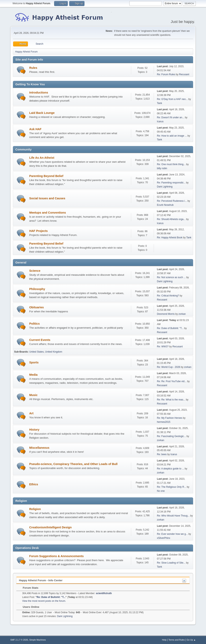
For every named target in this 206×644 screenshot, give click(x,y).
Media (33, 375)
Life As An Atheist (42, 158)
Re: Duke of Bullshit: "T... (170, 328)
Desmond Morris (166, 314)
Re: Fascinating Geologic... (171, 436)
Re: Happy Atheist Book (170, 238)
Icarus (160, 121)
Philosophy (37, 289)
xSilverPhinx (164, 538)
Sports (34, 362)
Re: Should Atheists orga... (171, 219)
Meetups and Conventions (47, 213)
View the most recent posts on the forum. (44, 601)
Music (33, 395)
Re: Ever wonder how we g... (172, 534)
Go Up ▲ (191, 640)
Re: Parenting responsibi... (171, 183)
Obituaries (37, 307)
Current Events (40, 340)
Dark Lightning (165, 187)
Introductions (39, 93)
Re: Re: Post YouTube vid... (172, 381)
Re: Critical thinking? (168, 296)
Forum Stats (28, 588)
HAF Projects (38, 231)
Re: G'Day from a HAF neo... (172, 99)
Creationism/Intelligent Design (50, 527)
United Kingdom (54, 352)
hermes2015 (164, 422)
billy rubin (162, 168)
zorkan (182, 314)
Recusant (184, 74)
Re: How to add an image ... (172, 136)
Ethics (34, 484)
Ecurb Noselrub (165, 205)
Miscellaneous (39, 448)
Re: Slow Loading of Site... (171, 563)
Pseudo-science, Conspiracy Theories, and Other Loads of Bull (73, 464)
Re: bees (162, 454)
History (34, 430)
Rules (33, 68)
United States (36, 352)
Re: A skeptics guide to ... (170, 469)
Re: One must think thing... (171, 164)
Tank (159, 103)
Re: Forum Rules (166, 74)
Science (35, 271)
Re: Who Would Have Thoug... (173, 516)
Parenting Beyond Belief (46, 176)
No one (161, 491)
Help (164, 640)
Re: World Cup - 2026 (169, 367)
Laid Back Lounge (42, 113)
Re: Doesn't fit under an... (171, 117)
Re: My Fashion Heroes (170, 418)
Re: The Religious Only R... (171, 487)
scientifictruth (104, 593)
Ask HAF (35, 129)
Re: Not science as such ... (171, 277)
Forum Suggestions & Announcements (56, 556)
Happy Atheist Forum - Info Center (41, 580)
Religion (35, 509)
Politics (34, 324)
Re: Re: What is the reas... (171, 400)
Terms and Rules (177, 640)
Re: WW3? (163, 347)
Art (31, 413)
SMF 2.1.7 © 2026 (19, 640)
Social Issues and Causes (47, 198)
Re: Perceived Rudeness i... (172, 201)
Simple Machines (38, 640)
